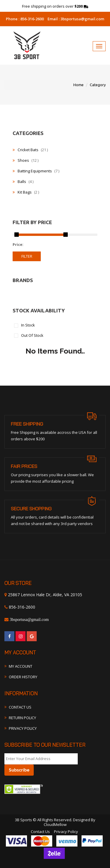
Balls (23, 181)
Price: (18, 245)
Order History (23, 677)
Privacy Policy (23, 728)
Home (78, 85)
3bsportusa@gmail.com (82, 19)
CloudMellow (55, 824)
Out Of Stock (32, 336)
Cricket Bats (30, 150)
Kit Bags (26, 192)
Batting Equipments (36, 171)
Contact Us (20, 707)
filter (27, 256)
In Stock (28, 325)
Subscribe (19, 770)
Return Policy (22, 718)
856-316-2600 (32, 19)
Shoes (26, 160)
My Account (21, 666)
